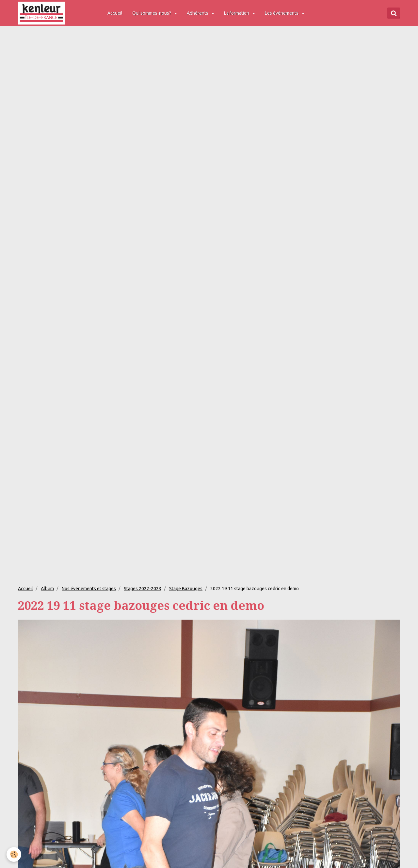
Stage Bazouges (186, 589)
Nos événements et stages (89, 589)
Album (47, 589)
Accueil (115, 13)
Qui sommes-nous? (152, 13)
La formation (237, 13)
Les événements (282, 13)
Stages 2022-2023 (143, 589)
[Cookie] (14, 854)
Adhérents (198, 13)
